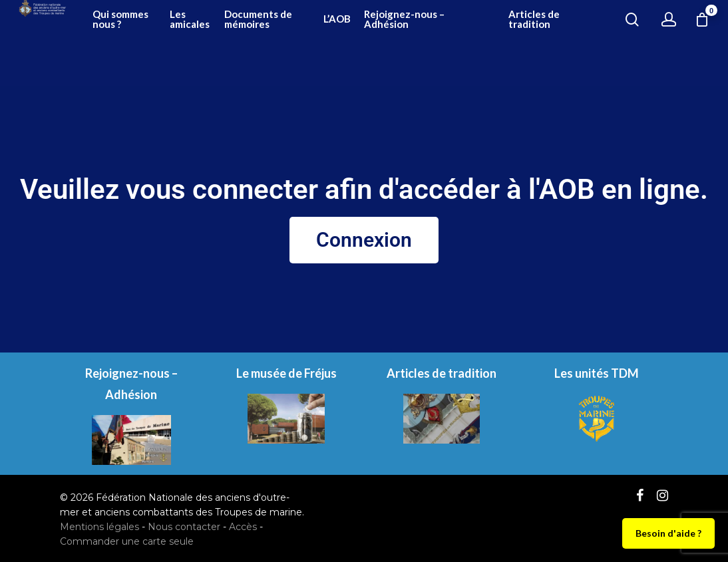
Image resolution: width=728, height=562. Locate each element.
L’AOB (442, 44)
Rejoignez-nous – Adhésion (494, 44)
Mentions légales (99, 527)
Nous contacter (184, 527)
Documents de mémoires (388, 44)
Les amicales (327, 43)
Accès (243, 527)
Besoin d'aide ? (668, 533)
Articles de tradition (567, 44)
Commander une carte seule (127, 541)
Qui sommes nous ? (275, 44)
